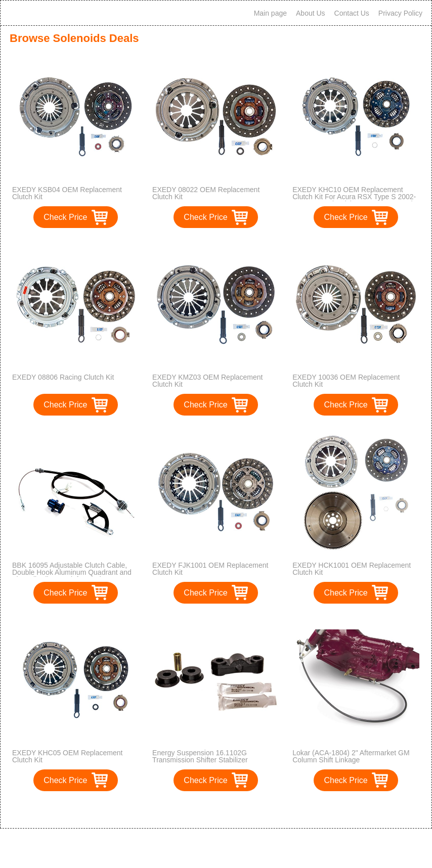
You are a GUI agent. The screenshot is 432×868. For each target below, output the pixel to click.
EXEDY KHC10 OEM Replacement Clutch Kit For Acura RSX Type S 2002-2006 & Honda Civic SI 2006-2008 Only (354, 197)
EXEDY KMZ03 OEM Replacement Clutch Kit (207, 381)
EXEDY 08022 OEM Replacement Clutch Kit (206, 193)
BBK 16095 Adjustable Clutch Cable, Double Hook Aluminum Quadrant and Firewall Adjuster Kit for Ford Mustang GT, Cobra (72, 576)
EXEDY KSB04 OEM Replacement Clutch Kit (67, 193)
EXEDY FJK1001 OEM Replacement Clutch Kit (210, 569)
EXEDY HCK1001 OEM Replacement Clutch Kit (352, 569)
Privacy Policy (400, 13)
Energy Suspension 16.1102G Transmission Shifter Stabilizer (200, 756)
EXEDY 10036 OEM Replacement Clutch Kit (346, 381)
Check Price (65, 217)
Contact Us (352, 13)
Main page (270, 13)
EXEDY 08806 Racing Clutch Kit (63, 377)
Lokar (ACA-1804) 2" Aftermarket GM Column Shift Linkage (351, 756)
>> (234, 810)
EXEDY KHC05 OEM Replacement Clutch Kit (67, 756)
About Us (311, 13)
